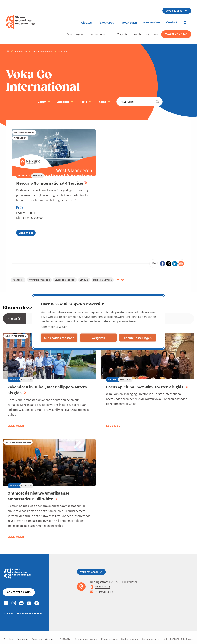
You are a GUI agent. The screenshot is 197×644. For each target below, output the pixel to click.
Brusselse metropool (65, 280)
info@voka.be (102, 592)
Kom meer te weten (54, 327)
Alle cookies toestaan (59, 338)
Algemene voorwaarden (86, 639)
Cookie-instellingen (138, 338)
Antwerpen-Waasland (39, 280)
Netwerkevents (100, 34)
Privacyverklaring (110, 639)
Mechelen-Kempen (103, 280)
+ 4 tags (120, 279)
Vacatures (107, 23)
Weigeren (98, 338)
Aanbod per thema (146, 34)
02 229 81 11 (100, 587)
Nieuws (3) (14, 319)
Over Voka (129, 23)
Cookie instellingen (151, 639)
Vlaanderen (18, 280)
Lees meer (27, 233)
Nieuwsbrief (23, 639)
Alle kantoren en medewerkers (23, 613)
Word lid (49, 639)
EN (4, 639)
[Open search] (187, 23)
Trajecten (123, 34)
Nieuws (86, 23)
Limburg (84, 280)
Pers (11, 639)
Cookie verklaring (130, 639)
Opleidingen (75, 34)
